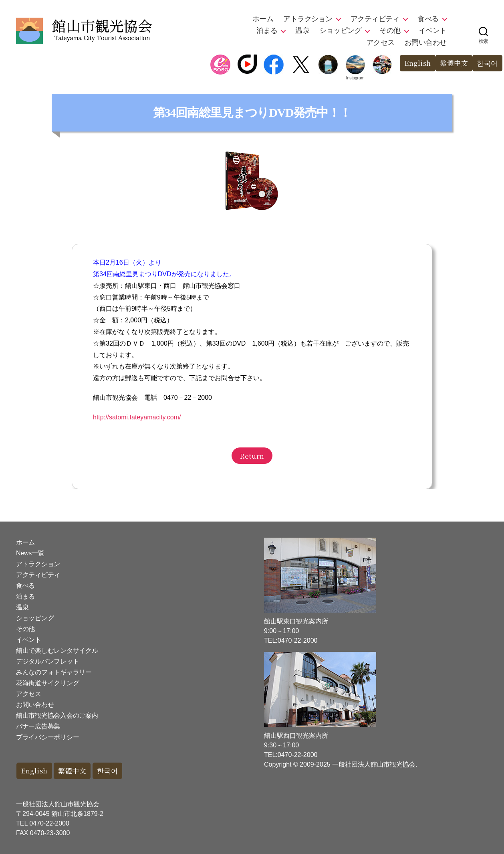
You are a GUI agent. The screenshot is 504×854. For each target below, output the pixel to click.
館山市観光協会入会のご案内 (57, 715)
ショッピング (340, 30)
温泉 (302, 30)
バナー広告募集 (38, 726)
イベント (433, 30)
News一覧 (30, 553)
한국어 (487, 63)
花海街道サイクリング (47, 683)
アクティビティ (375, 19)
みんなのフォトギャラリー (54, 672)
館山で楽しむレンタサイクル (57, 651)
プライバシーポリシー (47, 737)
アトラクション (308, 19)
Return (252, 456)
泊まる (267, 30)
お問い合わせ (426, 42)
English (418, 63)
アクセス (381, 42)
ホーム (263, 19)
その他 (390, 30)
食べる (428, 19)
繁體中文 (454, 63)
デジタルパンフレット (47, 661)
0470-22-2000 (49, 823)
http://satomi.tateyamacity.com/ (137, 417)
